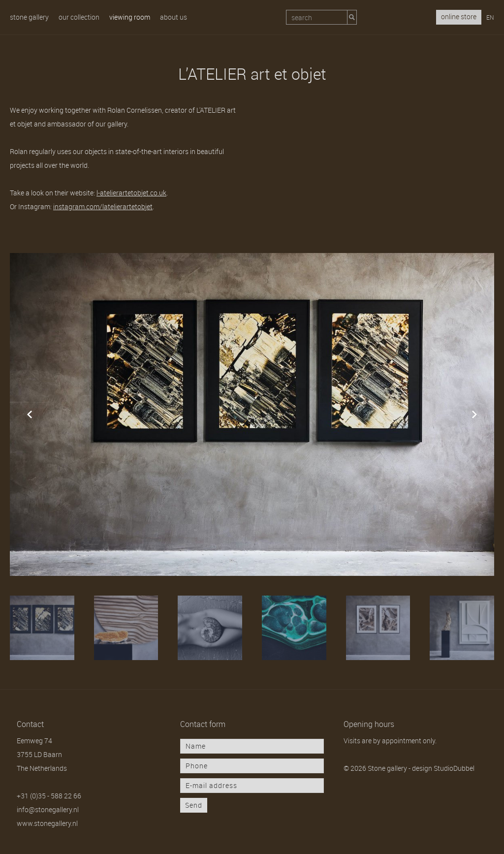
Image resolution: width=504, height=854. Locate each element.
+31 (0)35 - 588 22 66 (49, 796)
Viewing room (130, 17)
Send (194, 805)
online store (459, 16)
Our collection (79, 17)
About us (173, 17)
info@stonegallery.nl (48, 809)
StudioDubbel (454, 768)
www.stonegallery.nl (47, 823)
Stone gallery (29, 17)
